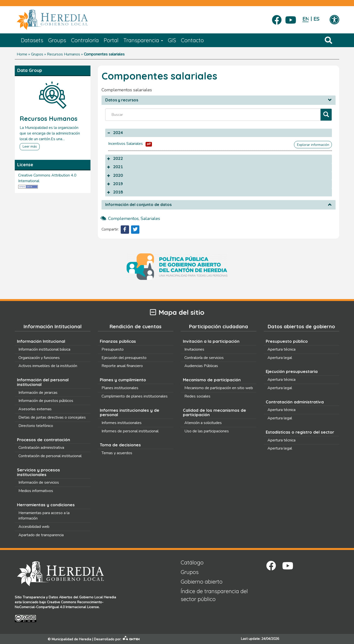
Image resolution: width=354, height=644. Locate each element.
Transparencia (143, 40)
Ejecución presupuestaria (292, 371)
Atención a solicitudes (203, 423)
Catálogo (192, 562)
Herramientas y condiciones (46, 505)
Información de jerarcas (38, 393)
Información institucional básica (44, 349)
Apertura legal (280, 358)
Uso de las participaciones (207, 431)
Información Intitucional (41, 341)
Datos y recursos (122, 100)
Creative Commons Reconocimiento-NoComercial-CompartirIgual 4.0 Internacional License (59, 605)
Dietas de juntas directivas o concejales (52, 417)
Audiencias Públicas (201, 366)
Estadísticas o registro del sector (300, 432)
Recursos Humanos (64, 54)
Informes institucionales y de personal (130, 412)
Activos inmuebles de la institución (48, 366)
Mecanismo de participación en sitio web (219, 388)
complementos (123, 219)
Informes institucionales (122, 423)
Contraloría (85, 40)
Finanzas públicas (118, 341)
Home (22, 54)
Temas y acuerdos (117, 453)
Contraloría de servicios (204, 358)
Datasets (32, 40)
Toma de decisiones (120, 445)
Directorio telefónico (36, 426)
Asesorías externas (35, 409)
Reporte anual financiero (122, 366)
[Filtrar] (326, 115)
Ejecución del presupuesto (124, 358)
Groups (57, 40)
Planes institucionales (120, 388)
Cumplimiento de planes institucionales (135, 396)
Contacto (192, 40)
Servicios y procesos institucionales (38, 472)
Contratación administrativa (41, 448)
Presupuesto (113, 349)
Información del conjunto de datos (138, 205)
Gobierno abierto (202, 582)
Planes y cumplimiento (123, 380)
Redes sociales (197, 396)
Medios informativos (36, 491)
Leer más (30, 146)
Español (317, 19)
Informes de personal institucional (130, 431)
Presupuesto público (287, 341)
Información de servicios (39, 482)
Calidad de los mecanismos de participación (214, 412)
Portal (111, 40)
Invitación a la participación (211, 341)
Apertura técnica (281, 349)
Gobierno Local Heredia (98, 597)
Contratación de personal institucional (50, 456)
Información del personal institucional (43, 382)
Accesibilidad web (34, 527)
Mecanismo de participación (212, 380)
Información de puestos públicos (46, 401)
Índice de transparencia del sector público (214, 595)
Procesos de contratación (44, 440)
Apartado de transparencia (41, 535)
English (305, 19)
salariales (150, 219)
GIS (172, 40)
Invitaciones (194, 349)
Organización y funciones (39, 358)
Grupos (37, 54)
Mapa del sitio (177, 312)
